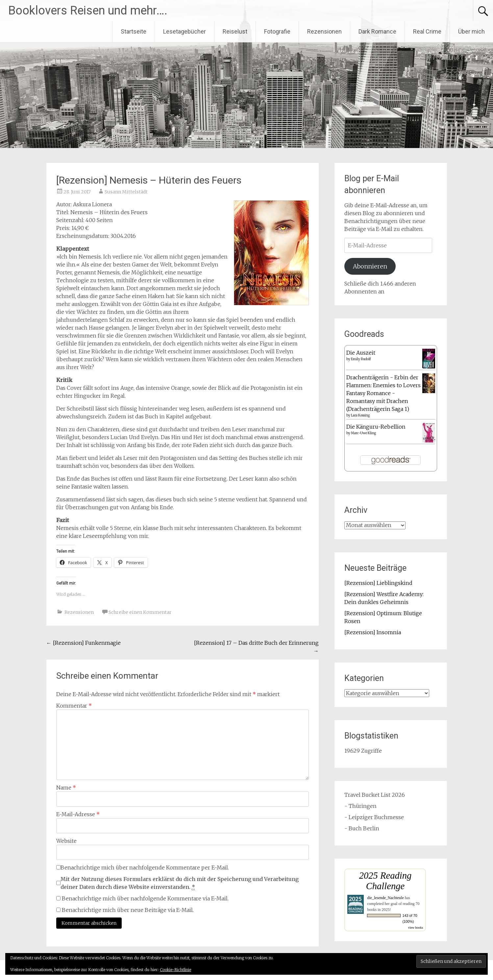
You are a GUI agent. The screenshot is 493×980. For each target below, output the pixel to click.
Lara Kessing (360, 415)
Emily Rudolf (361, 359)
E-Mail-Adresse (78, 814)
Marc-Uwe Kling (363, 433)
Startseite (134, 31)
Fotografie (277, 31)
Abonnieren (370, 266)
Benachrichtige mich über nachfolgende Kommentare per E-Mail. (143, 867)
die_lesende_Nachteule (385, 898)
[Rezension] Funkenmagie (84, 643)
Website (66, 841)
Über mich (471, 31)
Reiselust (235, 31)
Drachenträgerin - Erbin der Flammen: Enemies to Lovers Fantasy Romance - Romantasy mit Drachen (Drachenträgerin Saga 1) (383, 393)
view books (416, 928)
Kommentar (74, 706)
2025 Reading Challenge (385, 881)
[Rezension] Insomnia (373, 632)
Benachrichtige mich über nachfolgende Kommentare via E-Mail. (145, 898)
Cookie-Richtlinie (175, 970)
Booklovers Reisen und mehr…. (88, 11)
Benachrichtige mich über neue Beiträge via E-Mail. (128, 910)
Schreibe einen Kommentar (140, 612)
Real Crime (427, 31)
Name (66, 788)
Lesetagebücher (185, 31)
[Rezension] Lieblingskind (378, 583)
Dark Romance (377, 31)
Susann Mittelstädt (126, 192)
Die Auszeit (361, 353)
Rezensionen (324, 31)
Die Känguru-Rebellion (376, 427)
